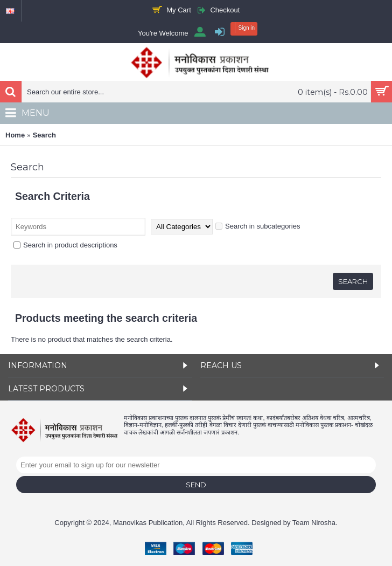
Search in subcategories (258, 226)
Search (44, 135)
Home (15, 135)
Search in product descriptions (65, 245)
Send (196, 485)
